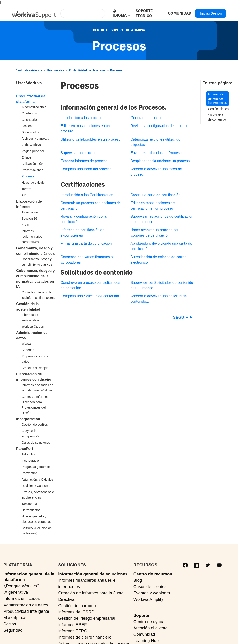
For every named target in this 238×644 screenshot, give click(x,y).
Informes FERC (73, 631)
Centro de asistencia (29, 70)
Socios (10, 624)
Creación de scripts (35, 368)
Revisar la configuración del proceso (159, 126)
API (24, 195)
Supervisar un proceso (79, 153)
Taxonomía (29, 504)
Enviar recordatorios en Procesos (157, 153)
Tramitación (30, 212)
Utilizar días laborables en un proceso (91, 139)
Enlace (26, 157)
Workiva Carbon (33, 326)
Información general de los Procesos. (217, 98)
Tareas (26, 189)
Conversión (29, 473)
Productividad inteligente (26, 611)
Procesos (116, 70)
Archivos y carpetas (35, 139)
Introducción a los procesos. (83, 118)
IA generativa (16, 592)
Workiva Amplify (148, 599)
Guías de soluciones (36, 443)
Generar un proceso (146, 118)
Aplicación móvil (33, 164)
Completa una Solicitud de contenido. (90, 296)
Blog (138, 580)
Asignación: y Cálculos (37, 479)
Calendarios (30, 120)
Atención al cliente (151, 628)
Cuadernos (29, 113)
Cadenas (28, 350)
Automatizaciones (34, 107)
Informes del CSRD (76, 612)
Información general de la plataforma (29, 577)
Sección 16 (29, 219)
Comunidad (144, 634)
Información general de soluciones (93, 574)
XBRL (26, 225)
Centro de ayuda (149, 622)
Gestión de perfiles (35, 425)
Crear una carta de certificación (155, 195)
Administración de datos (26, 605)
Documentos (30, 132)
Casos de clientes (150, 587)
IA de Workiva (31, 145)
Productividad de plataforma (87, 70)
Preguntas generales (36, 467)
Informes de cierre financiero (85, 637)
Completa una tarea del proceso (86, 169)
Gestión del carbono (77, 606)
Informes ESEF (72, 625)
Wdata (26, 344)
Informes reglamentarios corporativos (32, 237)
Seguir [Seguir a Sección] (181, 317)
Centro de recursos (153, 574)
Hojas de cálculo (33, 183)
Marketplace (15, 618)
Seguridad (13, 630)
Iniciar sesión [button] (211, 13)
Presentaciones (32, 170)
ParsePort (25, 449)
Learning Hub (146, 641)
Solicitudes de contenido (217, 117)
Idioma (122, 15)
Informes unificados (22, 598)
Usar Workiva (55, 70)
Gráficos (27, 126)
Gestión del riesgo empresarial (87, 618)
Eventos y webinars (152, 593)
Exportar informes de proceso (84, 161)
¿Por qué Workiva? (21, 586)
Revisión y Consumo (36, 486)
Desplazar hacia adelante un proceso (160, 161)
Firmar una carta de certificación (86, 243)
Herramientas (31, 510)
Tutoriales (28, 454)
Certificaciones (218, 109)
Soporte (141, 615)
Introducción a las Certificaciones (87, 195)
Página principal (33, 151)
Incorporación (28, 419)
